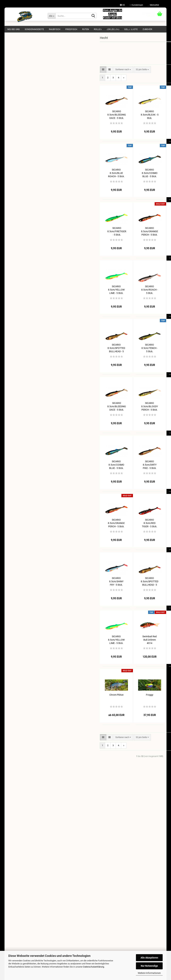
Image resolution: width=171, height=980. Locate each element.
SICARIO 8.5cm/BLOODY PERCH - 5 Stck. (145, 121)
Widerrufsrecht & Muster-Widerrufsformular (28, 847)
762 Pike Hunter (22, 74)
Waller (15, 112)
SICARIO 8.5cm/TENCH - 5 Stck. (112, 354)
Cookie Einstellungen (17, 864)
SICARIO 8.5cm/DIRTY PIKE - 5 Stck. (145, 179)
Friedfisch (71, 29)
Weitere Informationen (149, 973)
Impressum (12, 836)
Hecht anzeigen (22, 70)
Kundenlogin (137, 5)
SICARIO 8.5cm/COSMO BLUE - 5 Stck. (112, 179)
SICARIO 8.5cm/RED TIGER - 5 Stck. (145, 296)
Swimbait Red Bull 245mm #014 (112, 646)
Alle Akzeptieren (149, 958)
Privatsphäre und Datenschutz (21, 858)
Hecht (15, 65)
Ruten (85, 29)
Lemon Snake (145, 643)
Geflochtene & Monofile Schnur (24, 158)
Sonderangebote (34, 29)
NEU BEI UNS (14, 29)
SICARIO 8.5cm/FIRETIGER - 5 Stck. (79, 238)
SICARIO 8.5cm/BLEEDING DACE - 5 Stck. (79, 121)
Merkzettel (154, 5)
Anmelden (32, 210)
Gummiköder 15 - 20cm (26, 93)
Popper (18, 84)
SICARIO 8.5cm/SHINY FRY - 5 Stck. (145, 238)
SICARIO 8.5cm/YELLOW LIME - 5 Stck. (78, 296)
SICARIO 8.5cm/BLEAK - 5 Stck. (112, 121)
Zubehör (147, 29)
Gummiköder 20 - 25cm (26, 98)
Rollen (98, 29)
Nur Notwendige (149, 966)
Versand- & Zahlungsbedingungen (23, 841)
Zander (16, 108)
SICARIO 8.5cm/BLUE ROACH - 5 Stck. (78, 179)
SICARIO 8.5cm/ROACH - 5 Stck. (112, 296)
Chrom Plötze (78, 701)
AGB (9, 853)
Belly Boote (131, 29)
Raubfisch (55, 29)
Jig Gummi (20, 79)
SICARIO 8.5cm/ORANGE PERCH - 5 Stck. (112, 238)
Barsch (16, 60)
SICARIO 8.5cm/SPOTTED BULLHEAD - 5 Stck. (78, 354)
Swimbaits (20, 103)
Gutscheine (15, 178)
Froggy (112, 701)
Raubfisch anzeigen (21, 55)
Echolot (13, 171)
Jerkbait (19, 89)
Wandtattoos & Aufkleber (22, 164)
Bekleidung (113, 29)
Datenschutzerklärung (94, 967)
